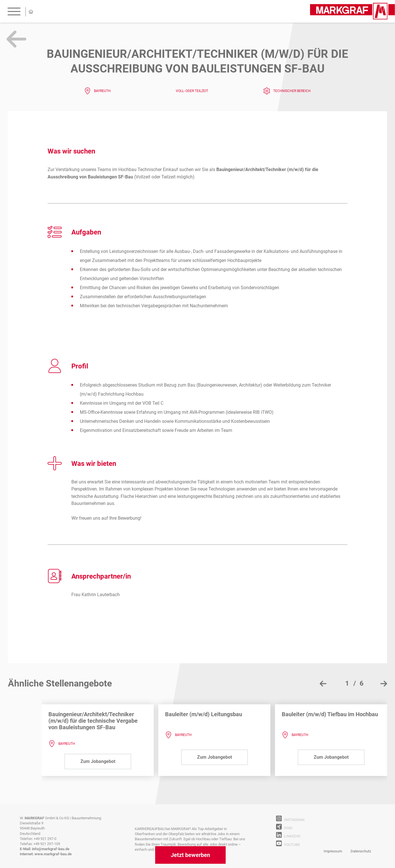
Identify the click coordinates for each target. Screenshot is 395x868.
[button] (352, 683)
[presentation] (323, 684)
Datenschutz (361, 851)
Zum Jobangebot (98, 761)
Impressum (333, 851)
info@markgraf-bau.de (51, 849)
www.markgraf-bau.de (53, 854)
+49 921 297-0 (45, 839)
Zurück (16, 39)
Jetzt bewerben (190, 855)
